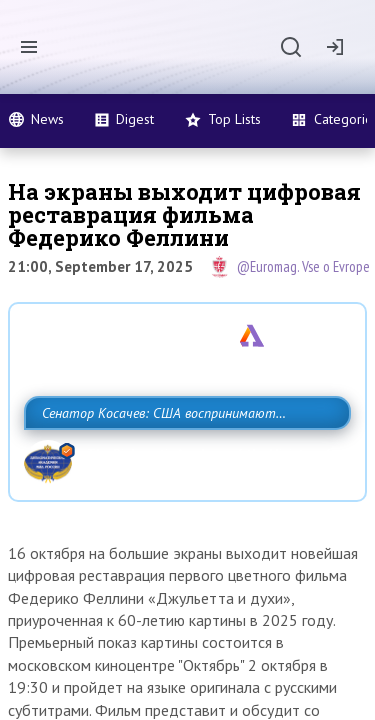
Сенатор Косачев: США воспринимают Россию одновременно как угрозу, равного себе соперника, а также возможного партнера (182, 457)
